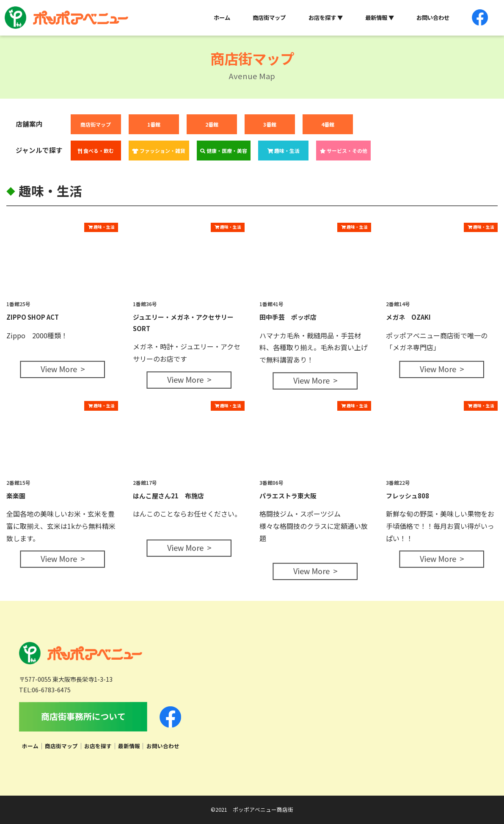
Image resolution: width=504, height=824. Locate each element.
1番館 (154, 124)
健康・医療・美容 (224, 151)
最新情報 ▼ (380, 17)
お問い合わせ (433, 17)
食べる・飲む (96, 151)
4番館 (328, 124)
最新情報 (129, 746)
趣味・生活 (284, 151)
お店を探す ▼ (326, 17)
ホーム (222, 17)
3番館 (270, 124)
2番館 (212, 124)
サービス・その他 (344, 151)
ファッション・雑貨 (159, 151)
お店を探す (98, 746)
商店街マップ (269, 17)
